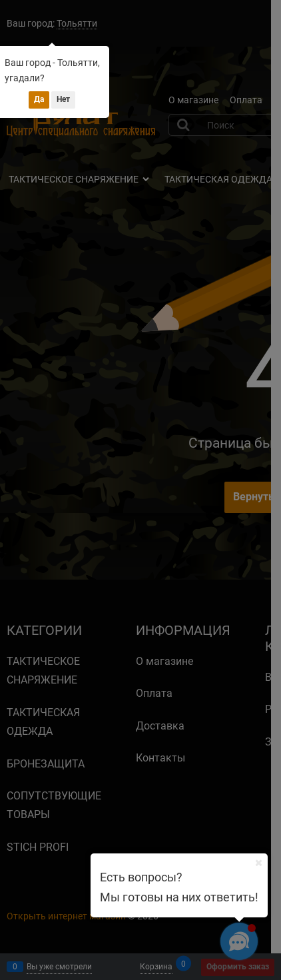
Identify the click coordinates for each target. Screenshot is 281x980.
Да (39, 99)
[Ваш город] (258, 863)
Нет (63, 99)
